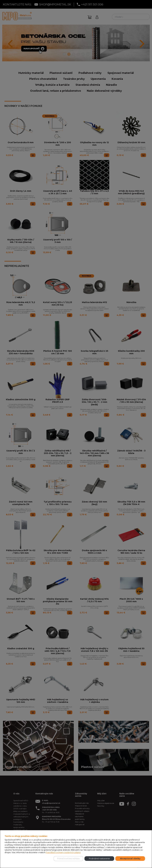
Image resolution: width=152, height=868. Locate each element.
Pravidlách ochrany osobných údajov (63, 852)
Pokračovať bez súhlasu (68, 858)
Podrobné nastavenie (99, 858)
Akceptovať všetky (130, 858)
